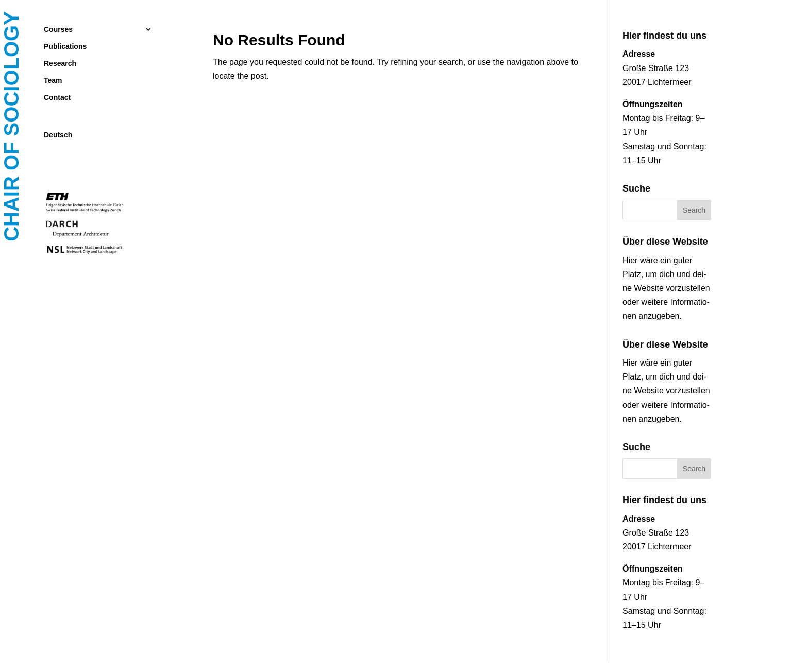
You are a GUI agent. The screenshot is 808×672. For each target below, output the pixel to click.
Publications (65, 47)
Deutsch (58, 135)
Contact (57, 98)
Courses (58, 30)
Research (60, 64)
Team (53, 81)
